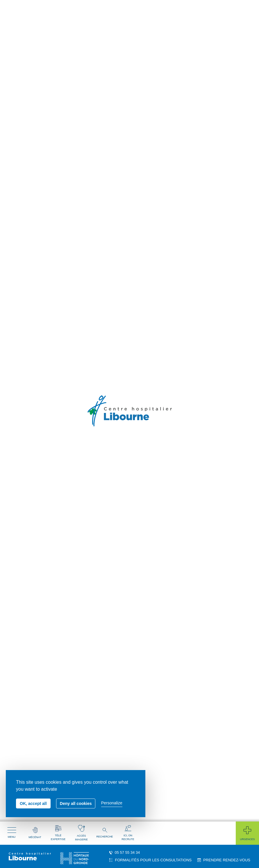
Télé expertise (58, 833)
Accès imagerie (81, 833)
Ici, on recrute (128, 833)
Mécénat (35, 833)
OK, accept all (33, 803)
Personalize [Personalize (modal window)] (112, 803)
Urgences (247, 833)
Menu (12, 833)
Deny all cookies (76, 803)
